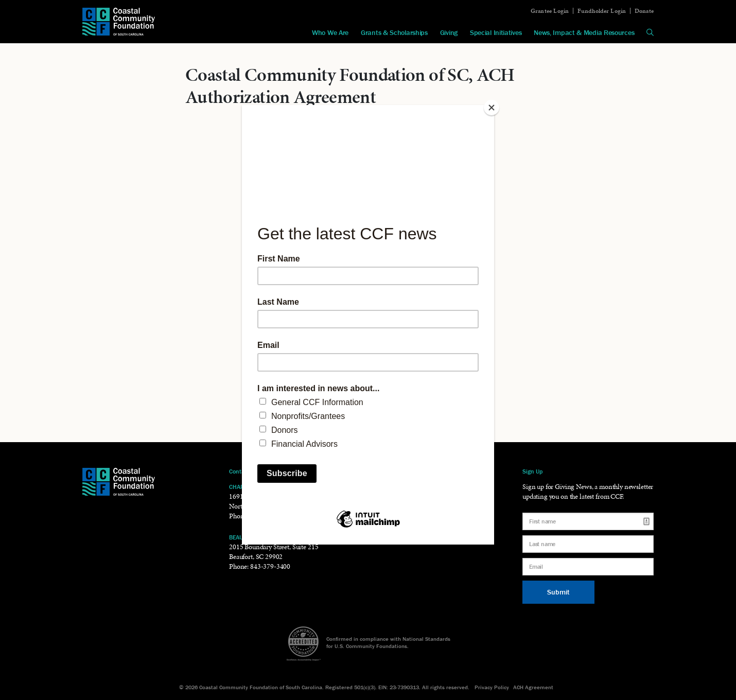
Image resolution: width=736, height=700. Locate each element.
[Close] (492, 108)
